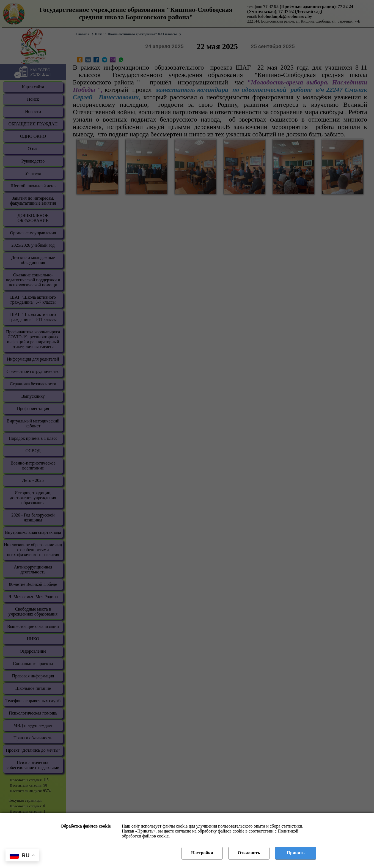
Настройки (202, 853)
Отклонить (249, 853)
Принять (296, 853)
